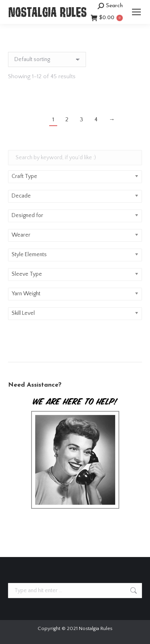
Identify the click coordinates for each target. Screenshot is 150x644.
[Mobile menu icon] (136, 12)
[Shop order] (47, 59)
